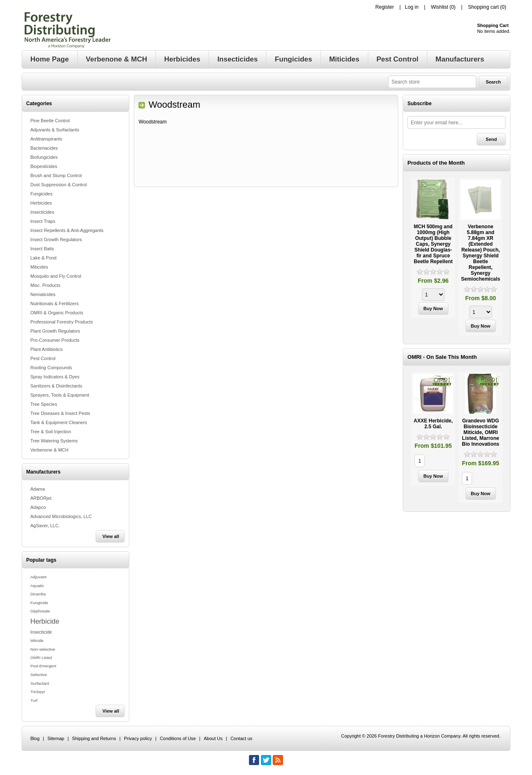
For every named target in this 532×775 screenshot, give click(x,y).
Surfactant (40, 683)
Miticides (39, 267)
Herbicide (45, 621)
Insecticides (42, 212)
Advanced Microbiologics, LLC (61, 516)
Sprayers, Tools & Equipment (60, 395)
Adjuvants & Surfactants (55, 130)
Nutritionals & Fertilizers (54, 304)
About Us (213, 738)
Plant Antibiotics (47, 349)
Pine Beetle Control (50, 121)
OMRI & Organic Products (57, 313)
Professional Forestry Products (62, 322)
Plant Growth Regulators (55, 331)
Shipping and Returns (94, 738)
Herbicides (41, 203)
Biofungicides (44, 157)
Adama (38, 489)
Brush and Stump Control (56, 175)
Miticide (37, 641)
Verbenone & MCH (49, 450)
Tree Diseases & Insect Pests (60, 413)
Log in (412, 7)
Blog (35, 738)
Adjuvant (38, 577)
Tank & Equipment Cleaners (59, 422)
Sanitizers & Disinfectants (56, 386)
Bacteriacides (44, 148)
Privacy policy (138, 738)
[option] (433, 249)
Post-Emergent (43, 666)
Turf (34, 700)
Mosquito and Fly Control (56, 276)
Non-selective (43, 649)
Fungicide (39, 603)
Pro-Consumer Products (55, 340)
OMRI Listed (41, 658)
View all (111, 536)
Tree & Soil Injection (51, 432)
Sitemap (56, 738)
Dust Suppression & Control (59, 185)
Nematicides (43, 294)
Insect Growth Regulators (56, 239)
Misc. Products (45, 285)
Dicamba (38, 594)
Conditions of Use (178, 738)
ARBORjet (41, 498)
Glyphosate (40, 611)
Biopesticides (44, 166)
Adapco (38, 507)
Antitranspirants (46, 139)
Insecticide (41, 632)
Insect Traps (43, 221)
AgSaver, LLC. (45, 526)
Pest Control (43, 358)
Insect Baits (42, 249)
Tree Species (44, 404)
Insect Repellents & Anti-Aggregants (67, 230)
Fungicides (41, 194)
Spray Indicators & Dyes (55, 377)
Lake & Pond (43, 258)
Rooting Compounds (51, 368)
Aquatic (37, 586)
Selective (39, 675)
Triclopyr (38, 692)
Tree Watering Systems (54, 441)
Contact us (241, 738)
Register (385, 7)
